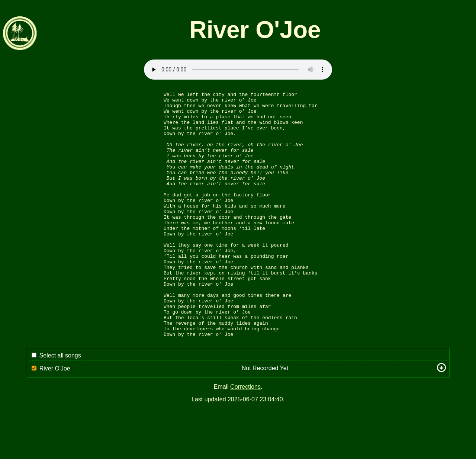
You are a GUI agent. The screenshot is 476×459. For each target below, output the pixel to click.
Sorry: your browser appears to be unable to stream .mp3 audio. (238, 70)
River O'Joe (55, 419)
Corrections (245, 437)
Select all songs (60, 406)
